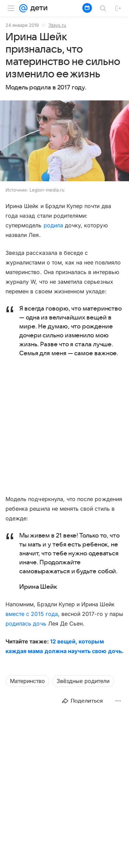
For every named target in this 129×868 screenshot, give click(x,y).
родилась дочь (26, 623)
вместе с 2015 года (32, 614)
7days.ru (57, 25)
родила (53, 225)
